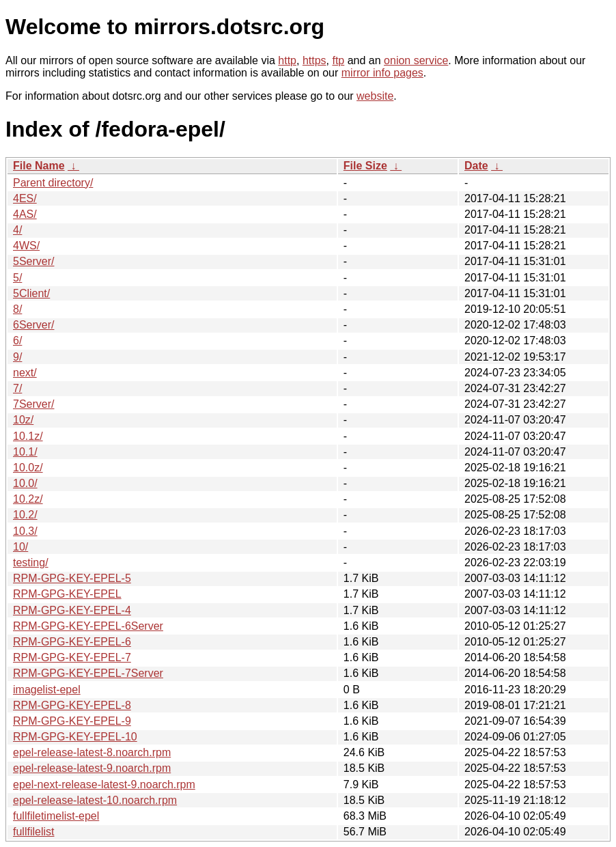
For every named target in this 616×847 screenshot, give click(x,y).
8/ (17, 309)
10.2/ (25, 515)
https (314, 60)
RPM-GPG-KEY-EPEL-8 (72, 705)
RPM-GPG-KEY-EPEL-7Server (88, 673)
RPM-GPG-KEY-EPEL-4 (72, 610)
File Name (39, 166)
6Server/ (33, 325)
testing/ (31, 563)
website (375, 96)
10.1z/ (28, 436)
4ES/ (25, 198)
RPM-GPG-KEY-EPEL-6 (72, 642)
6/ (17, 341)
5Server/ (33, 261)
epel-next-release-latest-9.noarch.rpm (104, 784)
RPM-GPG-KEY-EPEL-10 (75, 737)
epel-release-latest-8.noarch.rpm (92, 752)
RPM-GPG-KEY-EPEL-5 (72, 578)
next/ (25, 373)
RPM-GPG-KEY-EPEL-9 (72, 721)
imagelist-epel (47, 690)
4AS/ (25, 214)
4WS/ (26, 246)
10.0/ (25, 483)
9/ (17, 357)
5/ (17, 278)
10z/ (23, 420)
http (287, 60)
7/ (17, 388)
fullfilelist (33, 832)
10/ (20, 547)
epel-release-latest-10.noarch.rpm (95, 800)
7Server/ (33, 404)
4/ (17, 230)
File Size (365, 166)
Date (476, 166)
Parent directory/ (53, 183)
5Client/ (31, 293)
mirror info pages (382, 73)
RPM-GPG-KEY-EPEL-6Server (88, 626)
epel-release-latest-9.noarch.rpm (92, 768)
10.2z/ (28, 499)
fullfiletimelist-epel (56, 816)
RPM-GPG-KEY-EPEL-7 (72, 657)
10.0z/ (28, 468)
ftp (338, 60)
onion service (416, 60)
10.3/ (25, 531)
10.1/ (25, 452)
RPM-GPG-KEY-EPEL (67, 594)
